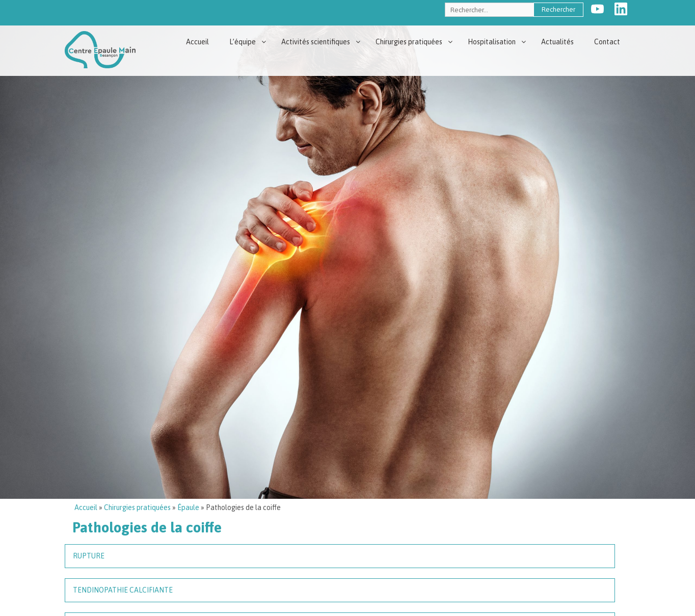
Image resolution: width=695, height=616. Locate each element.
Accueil (197, 42)
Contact (607, 42)
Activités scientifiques (316, 42)
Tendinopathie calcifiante (123, 590)
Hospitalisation (492, 42)
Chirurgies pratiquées (409, 42)
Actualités (557, 42)
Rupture (89, 556)
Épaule (188, 507)
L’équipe (243, 42)
